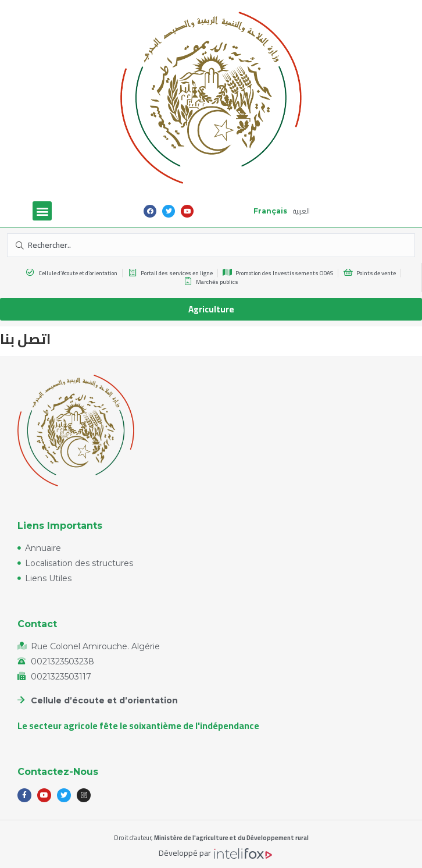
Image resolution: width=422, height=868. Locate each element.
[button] (42, 211)
